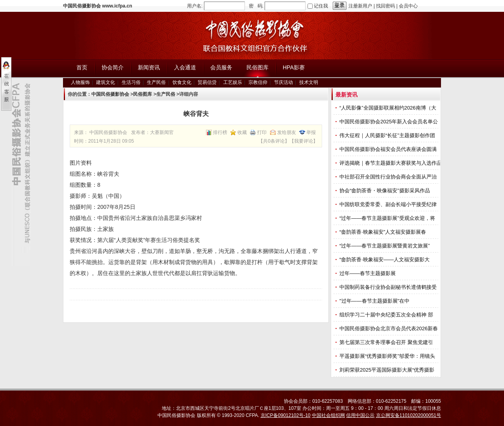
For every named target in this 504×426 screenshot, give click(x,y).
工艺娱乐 (233, 82)
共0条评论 (274, 141)
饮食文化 (182, 82)
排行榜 (220, 132)
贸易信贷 (207, 82)
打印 (262, 132)
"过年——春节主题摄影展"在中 (375, 301)
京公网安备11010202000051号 (409, 415)
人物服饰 (80, 82)
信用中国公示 (360, 415)
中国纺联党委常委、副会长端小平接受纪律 (389, 204)
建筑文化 (106, 82)
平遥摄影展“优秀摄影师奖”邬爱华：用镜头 (388, 356)
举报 (311, 132)
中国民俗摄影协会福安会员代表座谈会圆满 (389, 149)
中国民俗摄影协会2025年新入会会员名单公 (389, 122)
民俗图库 (143, 94)
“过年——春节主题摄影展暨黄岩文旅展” (385, 246)
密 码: (256, 6)
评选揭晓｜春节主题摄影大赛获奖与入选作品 (391, 163)
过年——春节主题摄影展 (368, 273)
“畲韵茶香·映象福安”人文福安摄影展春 (384, 232)
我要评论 (304, 141)
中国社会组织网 (328, 415)
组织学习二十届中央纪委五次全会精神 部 (387, 315)
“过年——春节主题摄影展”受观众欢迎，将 (388, 218)
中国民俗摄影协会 (110, 94)
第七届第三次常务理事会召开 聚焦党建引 (387, 342)
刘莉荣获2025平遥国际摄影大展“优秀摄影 (388, 370)
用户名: (195, 6)
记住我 (321, 6)
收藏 (242, 132)
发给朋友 (287, 132)
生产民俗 (156, 82)
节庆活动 (283, 82)
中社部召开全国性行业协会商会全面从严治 (389, 177)
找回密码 (385, 6)
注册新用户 (360, 6)
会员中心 (408, 6)
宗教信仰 (258, 82)
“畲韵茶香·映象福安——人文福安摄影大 (385, 260)
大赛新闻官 (162, 132)
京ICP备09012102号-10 (286, 415)
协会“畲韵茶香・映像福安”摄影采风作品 (385, 191)
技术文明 (309, 82)
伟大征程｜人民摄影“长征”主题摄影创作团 (388, 135)
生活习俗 (131, 82)
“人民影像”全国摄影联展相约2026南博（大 (388, 108)
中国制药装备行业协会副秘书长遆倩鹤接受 (389, 287)
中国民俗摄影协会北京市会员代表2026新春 (389, 328)
